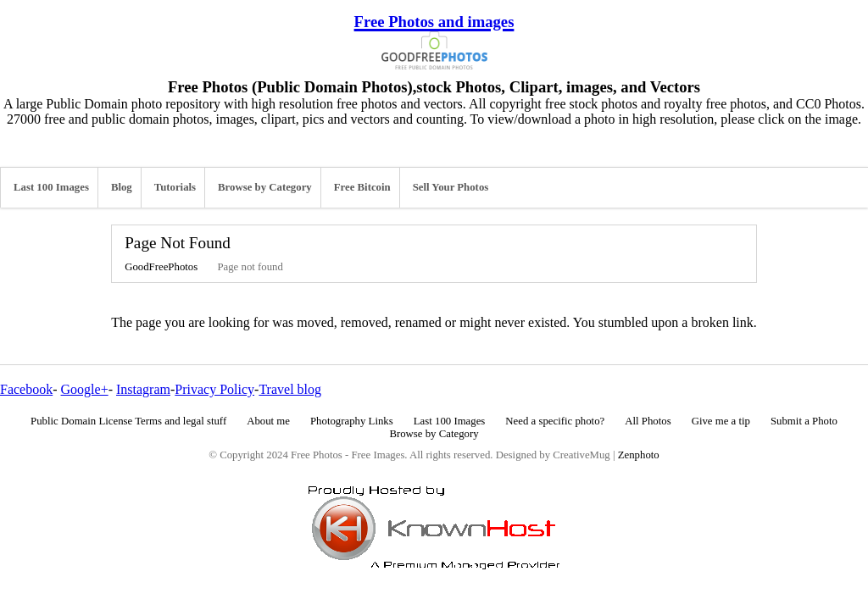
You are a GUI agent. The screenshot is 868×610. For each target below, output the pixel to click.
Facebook (26, 389)
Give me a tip (721, 421)
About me (268, 421)
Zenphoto (639, 455)
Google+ (85, 389)
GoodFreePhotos (161, 267)
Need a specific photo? (555, 421)
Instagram (143, 389)
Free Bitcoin (362, 187)
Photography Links (352, 421)
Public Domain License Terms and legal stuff (128, 421)
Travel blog (290, 389)
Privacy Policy (214, 389)
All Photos (648, 421)
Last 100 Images (51, 187)
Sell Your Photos (451, 187)
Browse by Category (265, 187)
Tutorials (175, 187)
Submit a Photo (804, 421)
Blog (122, 187)
